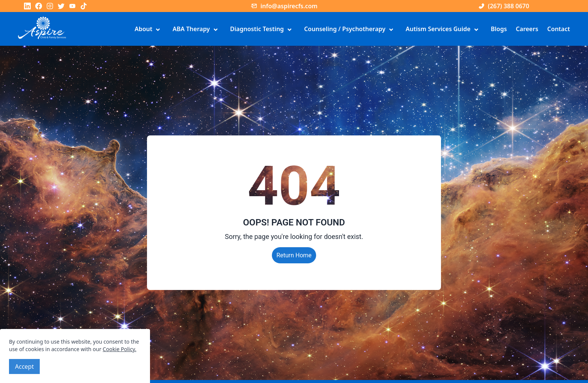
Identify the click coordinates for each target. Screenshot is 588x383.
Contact (559, 29)
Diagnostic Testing (263, 30)
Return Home (294, 255)
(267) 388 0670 (504, 6)
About (149, 30)
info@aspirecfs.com (284, 6)
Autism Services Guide (444, 30)
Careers (527, 29)
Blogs (499, 29)
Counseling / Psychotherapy (350, 30)
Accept (24, 366)
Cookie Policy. (120, 349)
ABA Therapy (197, 30)
